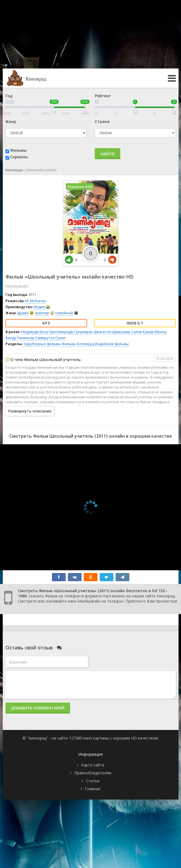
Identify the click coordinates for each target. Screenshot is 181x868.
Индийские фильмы (112, 344)
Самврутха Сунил (50, 338)
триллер (42, 313)
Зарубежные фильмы (42, 344)
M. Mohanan (36, 301)
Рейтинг (103, 96)
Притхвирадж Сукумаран (71, 332)
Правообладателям (93, 773)
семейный (64, 313)
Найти (108, 154)
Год (9, 96)
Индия (39, 307)
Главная (93, 789)
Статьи (93, 781)
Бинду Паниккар (20, 338)
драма (23, 313)
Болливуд (86, 344)
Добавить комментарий (38, 708)
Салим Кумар (142, 332)
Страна (102, 121)
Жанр (11, 121)
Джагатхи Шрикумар (112, 332)
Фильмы (18, 150)
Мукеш (161, 332)
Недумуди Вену (35, 332)
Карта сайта (93, 765)
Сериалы (19, 157)
